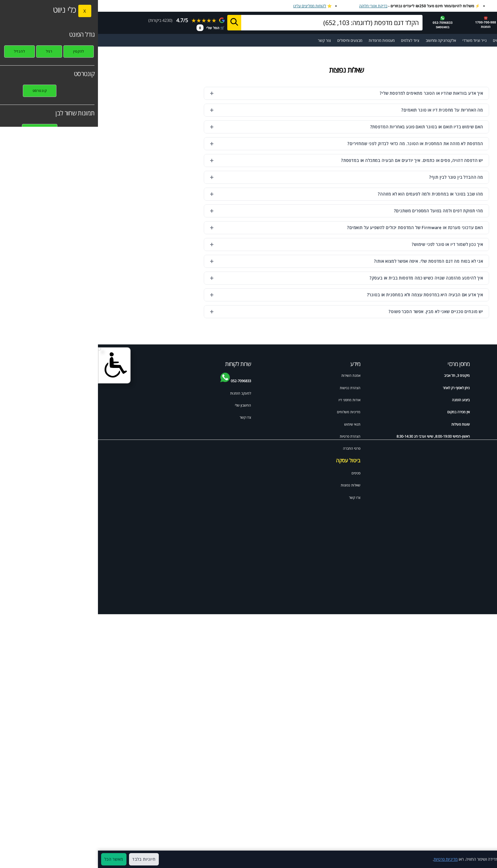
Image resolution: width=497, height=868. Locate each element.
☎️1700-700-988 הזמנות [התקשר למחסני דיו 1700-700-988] (388, 22)
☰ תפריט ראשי (478, 40)
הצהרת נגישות (252, 388)
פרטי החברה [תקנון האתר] (254, 448)
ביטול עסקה (250, 460)
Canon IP (474, 497)
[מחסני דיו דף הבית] (454, 22)
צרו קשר (257, 497)
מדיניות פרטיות (348, 859)
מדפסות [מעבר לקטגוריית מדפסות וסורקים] (432, 40)
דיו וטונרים (436, 375)
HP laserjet (472, 424)
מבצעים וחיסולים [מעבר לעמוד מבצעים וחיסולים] (252, 40)
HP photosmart (469, 436)
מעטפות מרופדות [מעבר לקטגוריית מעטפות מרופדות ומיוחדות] (284, 40)
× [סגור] (489, 859)
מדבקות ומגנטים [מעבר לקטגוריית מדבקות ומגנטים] (407, 40)
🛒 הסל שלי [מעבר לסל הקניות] (113, 28)
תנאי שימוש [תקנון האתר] (254, 424)
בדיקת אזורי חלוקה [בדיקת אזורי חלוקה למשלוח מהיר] (275, 6)
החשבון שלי (145, 405)
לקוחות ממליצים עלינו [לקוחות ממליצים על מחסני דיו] (212, 6)
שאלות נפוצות (253, 485)
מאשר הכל (16, 859)
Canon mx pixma (467, 448)
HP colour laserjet (429, 448)
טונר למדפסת (472, 400)
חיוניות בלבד (46, 859)
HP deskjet (472, 412)
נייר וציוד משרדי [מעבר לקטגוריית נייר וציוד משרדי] (377, 40)
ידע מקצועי (473, 375)
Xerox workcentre (429, 497)
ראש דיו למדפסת (432, 400)
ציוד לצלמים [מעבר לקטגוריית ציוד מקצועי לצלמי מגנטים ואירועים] (312, 40)
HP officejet (434, 412)
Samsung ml (471, 473)
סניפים (258, 473)
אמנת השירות (253, 375)
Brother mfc (434, 424)
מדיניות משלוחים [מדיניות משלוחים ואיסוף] (251, 412)
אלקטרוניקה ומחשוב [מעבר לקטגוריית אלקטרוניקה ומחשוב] (343, 40)
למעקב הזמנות (143, 393)
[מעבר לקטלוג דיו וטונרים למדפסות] (452, 40)
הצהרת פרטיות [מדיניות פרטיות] (252, 436)
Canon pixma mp (430, 461)
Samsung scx (433, 473)
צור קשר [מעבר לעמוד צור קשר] (226, 40)
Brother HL (472, 461)
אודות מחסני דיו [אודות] (252, 400)
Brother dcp (471, 388)
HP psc (438, 485)
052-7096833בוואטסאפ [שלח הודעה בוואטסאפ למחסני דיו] (345, 23)
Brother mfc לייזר (431, 436)
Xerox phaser (471, 485)
